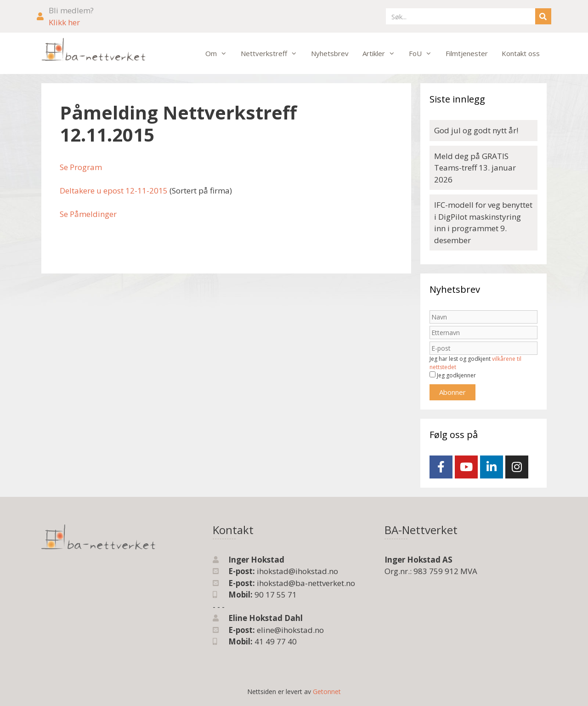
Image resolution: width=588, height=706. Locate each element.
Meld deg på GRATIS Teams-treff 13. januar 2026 (475, 168)
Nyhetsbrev (330, 53)
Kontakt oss (521, 53)
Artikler (382, 53)
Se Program (81, 167)
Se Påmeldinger (88, 214)
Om (220, 53)
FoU (424, 53)
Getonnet (327, 692)
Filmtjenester (467, 53)
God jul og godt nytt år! (476, 130)
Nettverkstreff (272, 53)
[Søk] (543, 16)
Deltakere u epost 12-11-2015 (114, 191)
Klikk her (64, 22)
